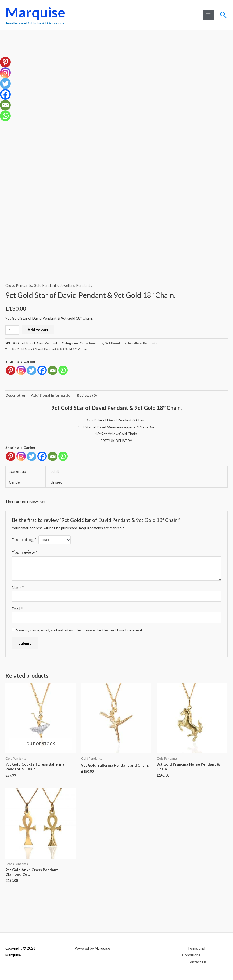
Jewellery (67, 285)
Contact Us (197, 962)
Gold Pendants (46, 285)
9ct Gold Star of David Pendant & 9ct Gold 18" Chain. (50, 349)
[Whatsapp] (63, 456)
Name (18, 587)
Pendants (84, 285)
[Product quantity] (12, 330)
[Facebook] (42, 456)
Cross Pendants (19, 285)
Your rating (24, 539)
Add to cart (38, 330)
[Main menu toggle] (208, 15)
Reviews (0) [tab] (87, 395)
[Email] (53, 456)
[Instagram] (21, 456)
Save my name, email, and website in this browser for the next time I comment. (80, 630)
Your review (25, 552)
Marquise (35, 12)
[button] (223, 15)
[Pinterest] (11, 456)
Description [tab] (16, 395)
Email (17, 609)
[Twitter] (32, 456)
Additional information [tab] (52, 395)
